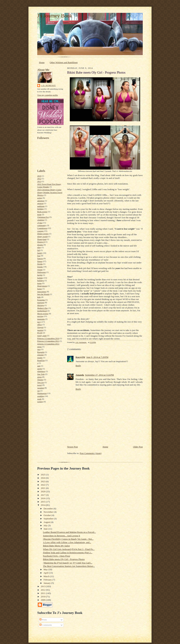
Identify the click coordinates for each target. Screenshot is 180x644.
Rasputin (41, 352)
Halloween (41, 272)
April (46, 573)
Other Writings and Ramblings (64, 62)
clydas (40, 223)
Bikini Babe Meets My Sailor (56, 546)
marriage (41, 302)
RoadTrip (41, 360)
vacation (41, 388)
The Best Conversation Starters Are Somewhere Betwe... (69, 566)
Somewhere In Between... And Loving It (61, 536)
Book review (42, 212)
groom (40, 270)
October (48, 515)
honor (40, 289)
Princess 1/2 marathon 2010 (48, 338)
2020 (43, 491)
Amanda (80, 375)
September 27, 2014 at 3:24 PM (99, 375)
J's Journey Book (55, 16)
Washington (42, 393)
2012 (39, 179)
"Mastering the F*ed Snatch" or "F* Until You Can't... (67, 563)
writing (40, 402)
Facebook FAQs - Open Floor (56, 556)
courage (40, 231)
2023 (43, 481)
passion (40, 330)
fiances (40, 258)
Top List (41, 382)
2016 (43, 498)
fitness (40, 261)
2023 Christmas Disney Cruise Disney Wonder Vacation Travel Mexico (50, 192)
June (46, 529)
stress (39, 377)
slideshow (41, 371)
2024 (43, 478)
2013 (39, 181)
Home (42, 62)
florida (40, 264)
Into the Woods (43, 294)
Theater (40, 380)
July (46, 525)
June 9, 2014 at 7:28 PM (97, 357)
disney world (42, 236)
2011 (43, 593)
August (47, 522)
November (49, 512)
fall (39, 250)
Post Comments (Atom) (91, 453)
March (47, 576)
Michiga (41, 305)
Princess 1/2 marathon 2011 (48, 341)
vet (38, 391)
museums (41, 319)
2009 (43, 600)
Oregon (40, 327)
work (39, 399)
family (40, 253)
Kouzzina (41, 300)
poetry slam (42, 336)
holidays (41, 280)
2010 (39, 176)
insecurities (42, 292)
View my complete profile (48, 95)
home (39, 283)
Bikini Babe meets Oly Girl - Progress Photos (64, 559)
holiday (40, 278)
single (40, 369)
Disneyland (42, 239)
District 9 (41, 242)
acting (40, 198)
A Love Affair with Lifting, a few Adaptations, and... (67, 542)
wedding (41, 396)
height (40, 275)
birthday (41, 209)
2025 (43, 475)
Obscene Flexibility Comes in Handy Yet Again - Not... (68, 539)
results (40, 358)
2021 (43, 488)
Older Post (138, 447)
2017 (43, 495)
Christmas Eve (43, 217)
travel (39, 385)
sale (39, 366)
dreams (40, 245)
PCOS (40, 333)
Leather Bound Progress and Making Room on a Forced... (69, 532)
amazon (40, 203)
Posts (43, 620)
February (48, 580)
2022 (43, 485)
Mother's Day (43, 308)
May (46, 569)
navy (39, 322)
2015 (43, 502)
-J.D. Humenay (48, 85)
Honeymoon (42, 286)
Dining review (43, 234)
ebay (39, 247)
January (47, 583)
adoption (41, 201)
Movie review (43, 314)
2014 (43, 505)
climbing (41, 220)
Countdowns (42, 228)
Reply (78, 366)
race (39, 349)
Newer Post (72, 447)
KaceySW (80, 357)
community (42, 225)
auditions (41, 206)
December (49, 509)
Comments (46, 625)
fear (39, 256)
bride (39, 214)
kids (39, 297)
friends (40, 267)
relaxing (41, 355)
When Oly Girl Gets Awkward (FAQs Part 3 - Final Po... (69, 549)
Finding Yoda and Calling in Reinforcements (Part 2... (68, 553)
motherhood (42, 311)
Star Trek (41, 374)
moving (40, 316)
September (49, 519)
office (40, 324)
